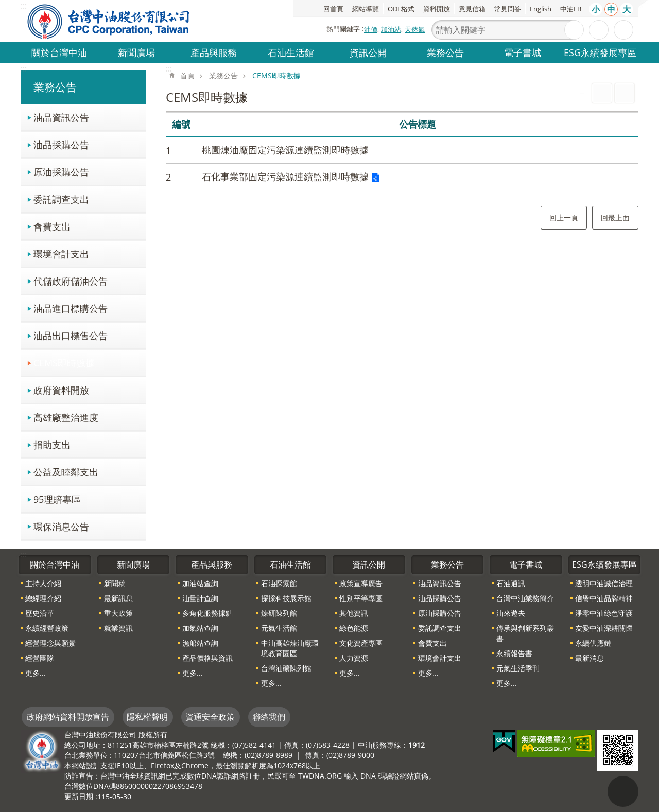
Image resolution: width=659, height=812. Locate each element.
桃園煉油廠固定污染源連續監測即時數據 (285, 150)
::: (24, 68)
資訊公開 (368, 52)
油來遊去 (511, 613)
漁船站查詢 (200, 643)
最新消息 (589, 658)
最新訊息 (118, 598)
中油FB (571, 9)
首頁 (187, 75)
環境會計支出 (61, 253)
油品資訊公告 (61, 117)
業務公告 (445, 52)
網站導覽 (366, 9)
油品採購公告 (61, 144)
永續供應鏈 (593, 643)
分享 (623, 30)
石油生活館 (291, 52)
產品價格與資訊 (207, 658)
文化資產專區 (361, 643)
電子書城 (523, 52)
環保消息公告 (61, 526)
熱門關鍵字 (343, 29)
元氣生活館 (279, 628)
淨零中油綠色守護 (604, 613)
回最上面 (615, 217)
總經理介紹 (43, 598)
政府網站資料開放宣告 (68, 717)
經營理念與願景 (50, 643)
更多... (36, 673)
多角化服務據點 (207, 613)
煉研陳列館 (279, 613)
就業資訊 (118, 628)
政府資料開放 (61, 390)
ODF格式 (401, 9)
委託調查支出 (61, 199)
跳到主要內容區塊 (5, 5)
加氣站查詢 (200, 628)
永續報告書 (514, 653)
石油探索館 (279, 583)
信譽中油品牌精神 (604, 598)
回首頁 (333, 9)
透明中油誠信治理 (604, 583)
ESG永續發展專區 (600, 52)
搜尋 (574, 30)
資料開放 (437, 9)
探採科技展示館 (286, 598)
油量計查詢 (200, 598)
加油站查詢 (200, 583)
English (541, 9)
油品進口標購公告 (71, 308)
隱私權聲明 (147, 717)
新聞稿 (115, 583)
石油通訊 (511, 583)
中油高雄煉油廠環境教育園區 (290, 648)
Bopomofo (625, 93)
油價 (371, 29)
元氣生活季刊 (518, 668)
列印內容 (602, 93)
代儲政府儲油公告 (71, 281)
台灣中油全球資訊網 (109, 21)
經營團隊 (40, 658)
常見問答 (508, 9)
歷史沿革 (40, 613)
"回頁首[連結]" (623, 791)
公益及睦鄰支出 (66, 472)
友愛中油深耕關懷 (604, 628)
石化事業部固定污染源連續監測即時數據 (285, 176)
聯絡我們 (269, 717)
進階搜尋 (599, 30)
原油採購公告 (61, 172)
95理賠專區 (57, 499)
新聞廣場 (136, 52)
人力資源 (354, 658)
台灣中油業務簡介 (525, 598)
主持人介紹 (43, 583)
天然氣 (415, 29)
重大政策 (118, 613)
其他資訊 (354, 613)
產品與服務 (214, 52)
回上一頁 (564, 217)
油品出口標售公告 (71, 335)
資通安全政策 (210, 717)
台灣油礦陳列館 (286, 668)
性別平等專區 (361, 598)
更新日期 (79, 796)
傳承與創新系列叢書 (525, 633)
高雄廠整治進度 (66, 417)
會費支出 (52, 226)
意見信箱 (472, 9)
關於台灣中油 (59, 52)
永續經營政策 (47, 628)
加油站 (391, 29)
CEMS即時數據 (64, 363)
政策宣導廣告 (361, 583)
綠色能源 (354, 628)
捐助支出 (52, 444)
